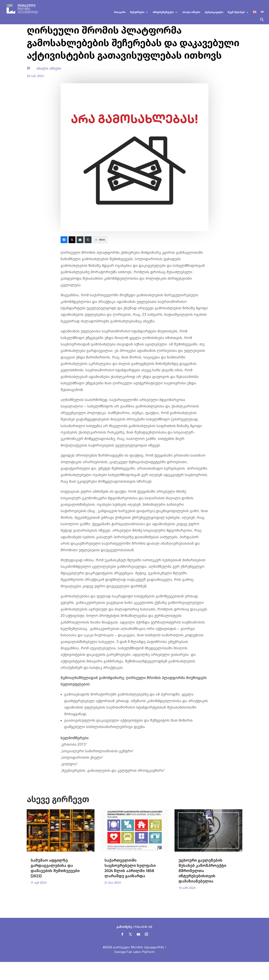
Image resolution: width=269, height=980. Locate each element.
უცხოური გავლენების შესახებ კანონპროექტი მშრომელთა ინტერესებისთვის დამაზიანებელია (202, 871)
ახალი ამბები (191, 12)
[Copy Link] (88, 240)
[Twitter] (72, 240)
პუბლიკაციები (214, 12)
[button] (262, 21)
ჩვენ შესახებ (236, 12)
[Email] (80, 240)
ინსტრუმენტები (163, 12)
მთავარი (120, 12)
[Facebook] (64, 240)
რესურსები (137, 12)
